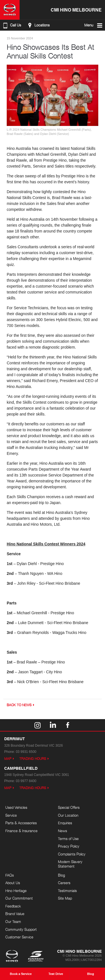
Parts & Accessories (21, 823)
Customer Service (19, 937)
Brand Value (15, 914)
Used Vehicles (16, 807)
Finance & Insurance (21, 831)
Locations (38, 25)
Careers (64, 883)
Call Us (11, 25)
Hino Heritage (16, 891)
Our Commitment (19, 898)
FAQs (10, 875)
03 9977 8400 (26, 781)
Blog (61, 875)
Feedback (13, 906)
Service (11, 815)
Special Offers (69, 807)
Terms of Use (68, 839)
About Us (13, 883)
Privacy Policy (69, 846)
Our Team (13, 922)
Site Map (65, 898)
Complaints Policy (72, 854)
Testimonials (67, 891)
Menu (94, 25)
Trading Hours (33, 759)
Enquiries (65, 823)
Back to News (19, 705)
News (62, 831)
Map (8, 759)
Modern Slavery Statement (70, 864)
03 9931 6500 (26, 752)
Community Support (21, 929)
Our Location (68, 815)
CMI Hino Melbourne (76, 10)
